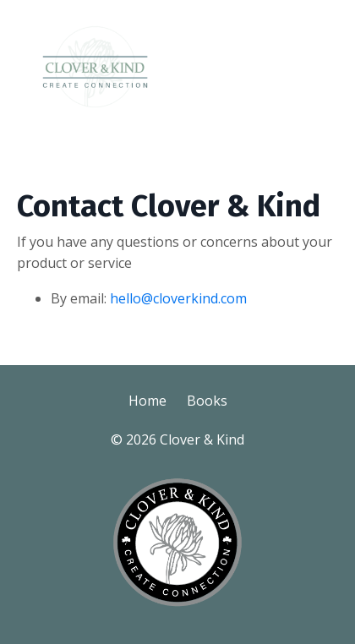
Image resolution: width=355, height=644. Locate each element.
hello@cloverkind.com (178, 298)
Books (207, 401)
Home (147, 401)
